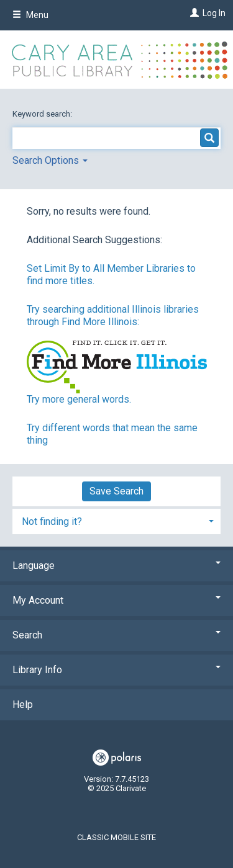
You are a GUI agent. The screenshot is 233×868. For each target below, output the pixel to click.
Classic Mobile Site (116, 837)
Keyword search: (43, 114)
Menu (30, 15)
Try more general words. (79, 399)
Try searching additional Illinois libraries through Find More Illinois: (113, 315)
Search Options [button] (50, 160)
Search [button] (116, 635)
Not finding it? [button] (52, 521)
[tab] (116, 520)
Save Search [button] (116, 491)
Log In (214, 13)
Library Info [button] (116, 670)
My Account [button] (116, 600)
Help (23, 705)
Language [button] (116, 566)
